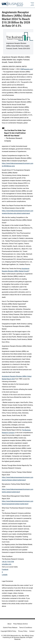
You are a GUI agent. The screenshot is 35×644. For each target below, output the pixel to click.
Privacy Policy (23, 631)
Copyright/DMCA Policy (8, 631)
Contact (32, 631)
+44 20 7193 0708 (8, 562)
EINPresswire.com (27, 69)
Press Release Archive (20, 624)
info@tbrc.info (7, 564)
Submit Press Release (10, 628)
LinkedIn (5, 575)
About (9, 624)
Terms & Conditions (26, 628)
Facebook (5, 569)
